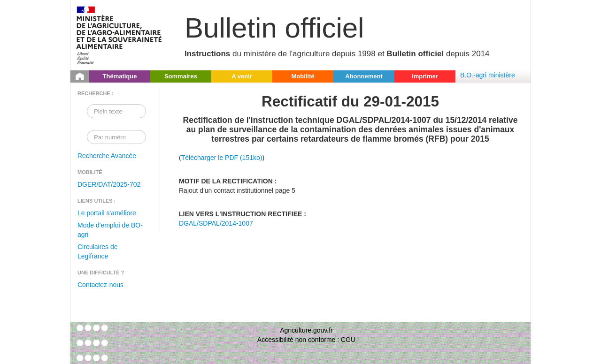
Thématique (120, 76)
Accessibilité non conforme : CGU (306, 340)
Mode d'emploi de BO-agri (110, 230)
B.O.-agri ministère (488, 75)
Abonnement (364, 76)
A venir (242, 76)
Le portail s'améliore (107, 213)
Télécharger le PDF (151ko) (222, 158)
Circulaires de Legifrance (98, 251)
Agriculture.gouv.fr (306, 330)
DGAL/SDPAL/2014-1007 (216, 223)
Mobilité (303, 76)
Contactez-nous (100, 285)
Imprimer (425, 76)
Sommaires (181, 76)
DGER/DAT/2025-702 (109, 184)
